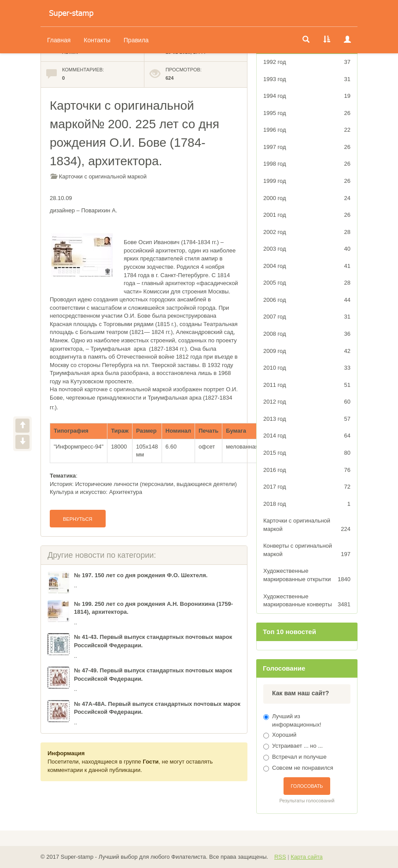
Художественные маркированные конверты (307, 601)
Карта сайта (306, 857)
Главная (59, 40)
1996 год (307, 130)
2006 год (307, 300)
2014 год (307, 436)
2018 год (307, 504)
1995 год (307, 113)
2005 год (307, 283)
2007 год (307, 317)
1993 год (307, 80)
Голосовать (307, 786)
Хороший (284, 735)
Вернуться (78, 519)
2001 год (307, 215)
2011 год (307, 385)
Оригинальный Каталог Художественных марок (71, 13)
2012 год (307, 402)
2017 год (307, 487)
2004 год (307, 266)
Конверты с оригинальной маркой (307, 550)
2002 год (307, 232)
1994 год (307, 96)
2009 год (307, 351)
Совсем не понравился (303, 768)
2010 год (307, 368)
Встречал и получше (299, 757)
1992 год (307, 62)
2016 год (307, 470)
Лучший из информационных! (297, 720)
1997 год (307, 147)
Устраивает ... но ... (297, 746)
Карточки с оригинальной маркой (103, 176)
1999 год (307, 181)
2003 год (307, 249)
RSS (280, 857)
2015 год (307, 453)
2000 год (307, 198)
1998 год (307, 164)
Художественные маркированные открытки (307, 575)
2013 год (307, 419)
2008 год (307, 334)
